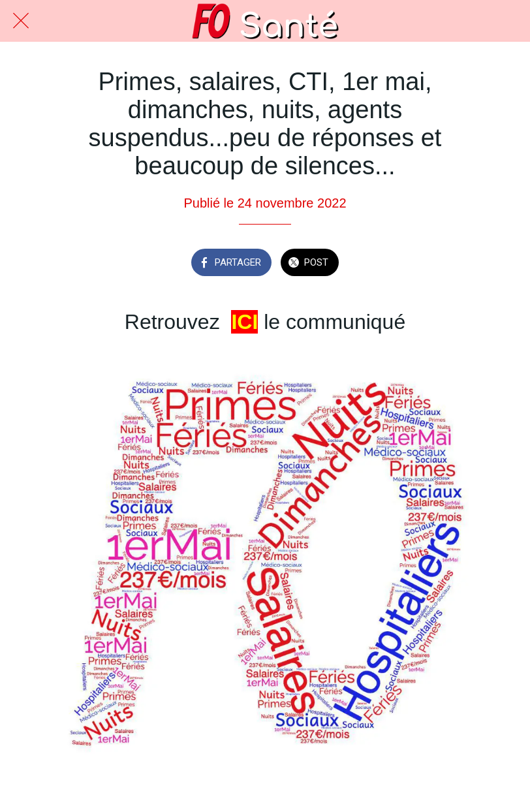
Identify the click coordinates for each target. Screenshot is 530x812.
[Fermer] (21, 21)
